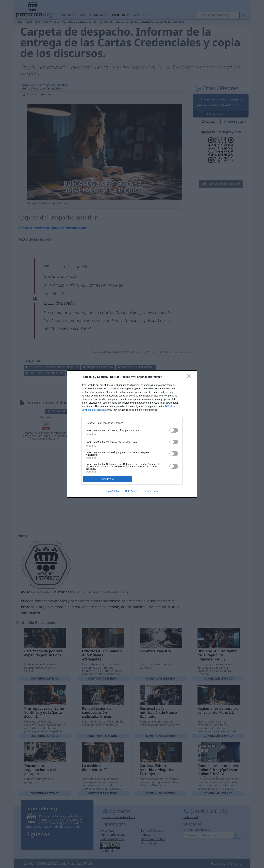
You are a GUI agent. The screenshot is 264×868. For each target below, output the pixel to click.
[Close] (190, 377)
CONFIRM (108, 479)
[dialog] (132, 434)
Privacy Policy (151, 491)
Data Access (132, 491)
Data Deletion (113, 491)
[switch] (174, 430)
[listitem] (132, 423)
